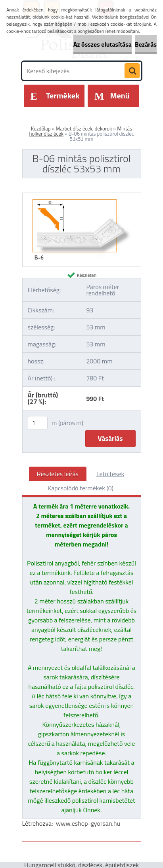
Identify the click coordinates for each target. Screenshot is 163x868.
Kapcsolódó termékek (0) (81, 488)
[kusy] (38, 423)
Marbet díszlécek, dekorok (84, 129)
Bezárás (146, 44)
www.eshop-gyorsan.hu (88, 823)
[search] (132, 71)
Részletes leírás (58, 474)
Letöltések (110, 474)
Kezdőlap (41, 129)
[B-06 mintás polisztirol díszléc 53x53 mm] (82, 196)
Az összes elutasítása (103, 44)
